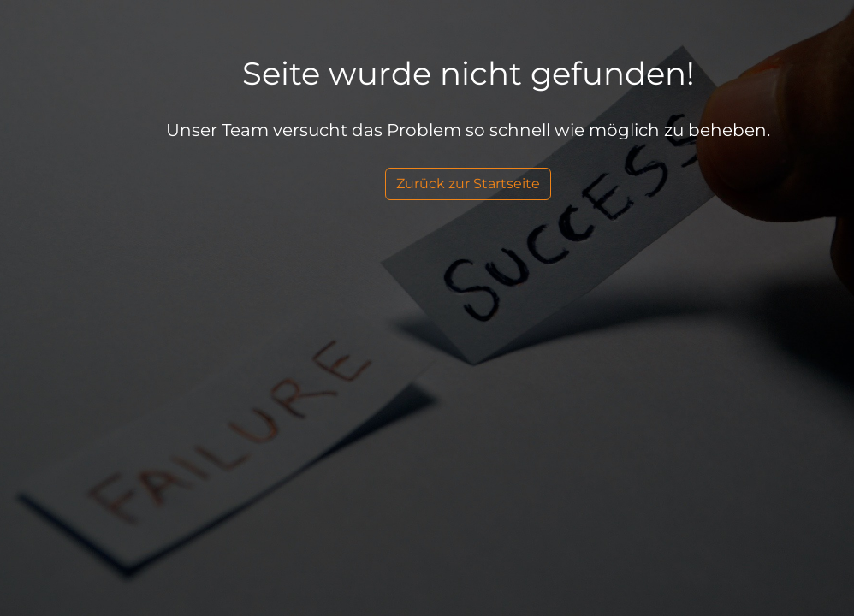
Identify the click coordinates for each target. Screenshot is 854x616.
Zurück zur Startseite (468, 184)
